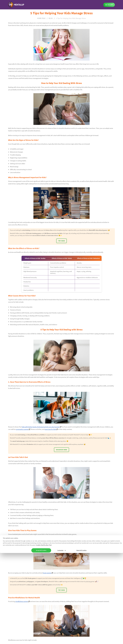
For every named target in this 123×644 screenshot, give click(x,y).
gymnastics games (22, 433)
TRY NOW (62, 244)
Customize (61, 641)
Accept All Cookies (41, 641)
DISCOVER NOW (61, 457)
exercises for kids (50, 433)
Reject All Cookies (81, 641)
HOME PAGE (41, 18)
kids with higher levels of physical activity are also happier (41, 430)
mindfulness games (22, 610)
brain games (47, 580)
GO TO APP (109, 5)
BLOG (51, 18)
